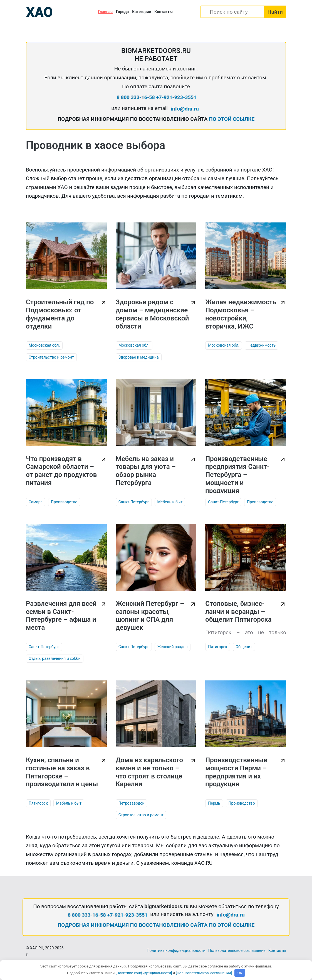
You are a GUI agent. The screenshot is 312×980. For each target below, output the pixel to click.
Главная (105, 12)
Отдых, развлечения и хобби (55, 658)
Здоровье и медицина (139, 357)
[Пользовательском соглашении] (204, 973)
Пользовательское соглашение (237, 950)
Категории (142, 12)
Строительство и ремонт (51, 357)
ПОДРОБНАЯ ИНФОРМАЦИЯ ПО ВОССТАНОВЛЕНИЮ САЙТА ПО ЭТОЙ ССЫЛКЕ (156, 925)
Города (122, 12)
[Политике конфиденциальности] (144, 973)
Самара (36, 502)
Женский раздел (173, 647)
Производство (64, 502)
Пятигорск (218, 647)
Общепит (244, 647)
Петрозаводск (131, 803)
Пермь (214, 803)
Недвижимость (262, 345)
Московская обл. (44, 345)
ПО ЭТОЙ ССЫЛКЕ (232, 119)
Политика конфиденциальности (176, 950)
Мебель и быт (170, 502)
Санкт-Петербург (134, 502)
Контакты (164, 12)
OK (240, 973)
